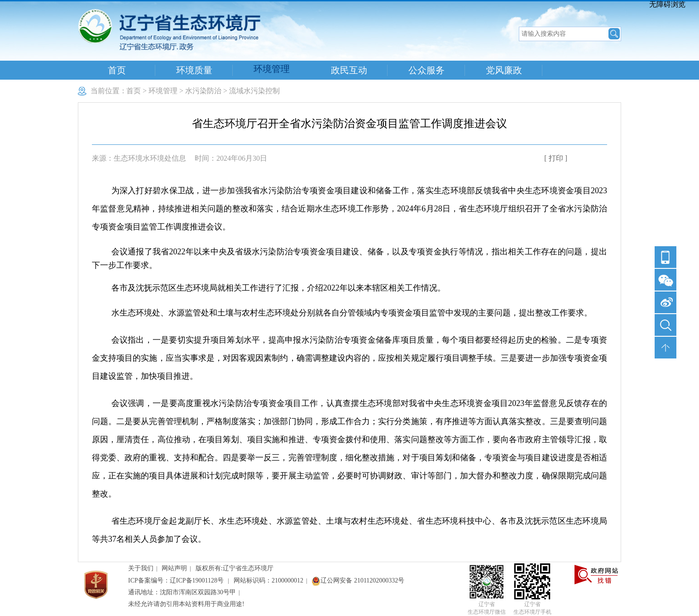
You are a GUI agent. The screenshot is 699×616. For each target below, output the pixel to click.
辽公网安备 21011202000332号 (358, 580)
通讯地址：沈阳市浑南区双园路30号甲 (182, 592)
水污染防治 (203, 91)
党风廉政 (504, 70)
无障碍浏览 (667, 4)
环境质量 (194, 70)
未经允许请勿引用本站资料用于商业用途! (186, 604)
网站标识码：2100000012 (268, 580)
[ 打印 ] (556, 158)
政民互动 (349, 70)
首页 (117, 70)
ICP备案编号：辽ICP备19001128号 (177, 580)
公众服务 (426, 70)
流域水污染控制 (254, 91)
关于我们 (141, 568)
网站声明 (174, 568)
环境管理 (272, 69)
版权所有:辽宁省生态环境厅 (235, 568)
